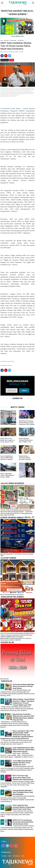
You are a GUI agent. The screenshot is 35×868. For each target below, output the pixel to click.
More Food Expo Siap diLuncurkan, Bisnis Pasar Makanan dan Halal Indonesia (23, 777)
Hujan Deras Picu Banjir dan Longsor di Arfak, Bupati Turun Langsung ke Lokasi (8, 441)
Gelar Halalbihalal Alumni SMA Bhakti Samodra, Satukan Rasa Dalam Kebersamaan (7, 459)
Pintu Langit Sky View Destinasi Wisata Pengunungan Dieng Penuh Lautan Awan (24, 807)
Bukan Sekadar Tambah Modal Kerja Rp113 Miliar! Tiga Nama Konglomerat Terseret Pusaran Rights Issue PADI (23, 702)
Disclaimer (16, 856)
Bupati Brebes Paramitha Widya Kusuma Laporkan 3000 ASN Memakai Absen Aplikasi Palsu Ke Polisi (23, 717)
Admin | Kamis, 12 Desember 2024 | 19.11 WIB (12, 52)
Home (2, 40)
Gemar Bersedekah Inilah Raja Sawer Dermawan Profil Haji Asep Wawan (23, 686)
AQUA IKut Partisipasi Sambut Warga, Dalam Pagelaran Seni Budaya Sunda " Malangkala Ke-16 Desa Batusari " (27, 424)
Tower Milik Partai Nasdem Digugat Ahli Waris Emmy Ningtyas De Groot (22, 763)
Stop (12, 60)
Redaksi (4, 856)
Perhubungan (13, 40)
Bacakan (5, 60)
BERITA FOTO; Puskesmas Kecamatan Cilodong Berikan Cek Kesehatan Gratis (23, 822)
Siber (10, 856)
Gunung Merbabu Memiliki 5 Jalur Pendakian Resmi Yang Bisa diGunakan (23, 792)
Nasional (6, 40)
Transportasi (21, 40)
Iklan (23, 856)
